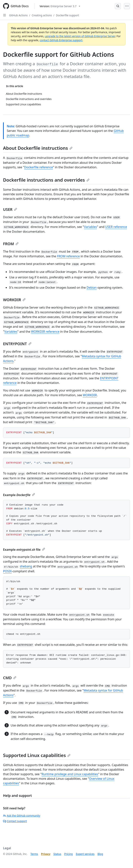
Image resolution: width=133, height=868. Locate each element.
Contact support (15, 821)
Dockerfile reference (39, 167)
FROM (11, 244)
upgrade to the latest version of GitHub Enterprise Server (80, 36)
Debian (92, 287)
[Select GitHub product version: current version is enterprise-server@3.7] (60, 6)
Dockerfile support (67, 15)
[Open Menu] (127, 6)
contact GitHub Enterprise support (61, 40)
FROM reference (68, 256)
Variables (91, 227)
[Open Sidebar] (5, 15)
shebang (26, 566)
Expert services (85, 854)
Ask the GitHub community (22, 816)
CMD (10, 678)
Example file (24, 550)
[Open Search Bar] (118, 6)
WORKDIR (14, 300)
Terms (34, 854)
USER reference (116, 227)
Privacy (46, 854)
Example (19, 495)
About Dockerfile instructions (38, 148)
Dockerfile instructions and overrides (46, 180)
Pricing (68, 854)
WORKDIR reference (45, 332)
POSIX (7, 571)
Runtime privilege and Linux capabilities (70, 774)
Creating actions (42, 15)
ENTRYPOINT (17, 344)
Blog (100, 854)
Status (57, 854)
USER (10, 209)
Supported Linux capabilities (37, 755)
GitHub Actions (18, 15)
